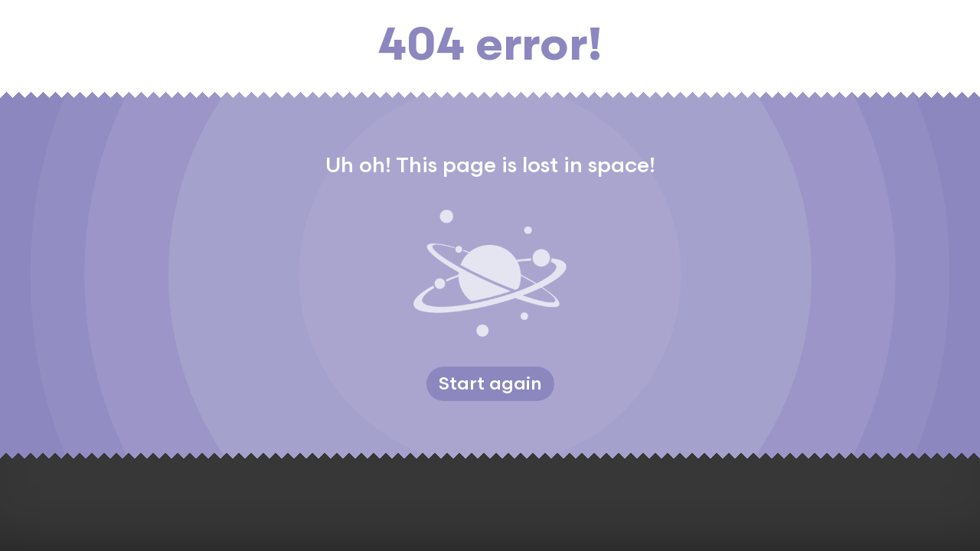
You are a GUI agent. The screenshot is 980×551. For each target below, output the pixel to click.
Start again (490, 384)
